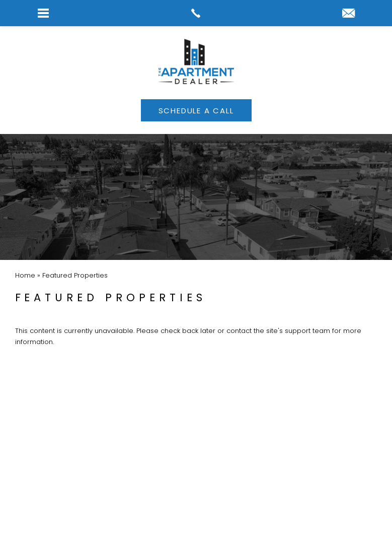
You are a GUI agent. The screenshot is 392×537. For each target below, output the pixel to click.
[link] (196, 13)
